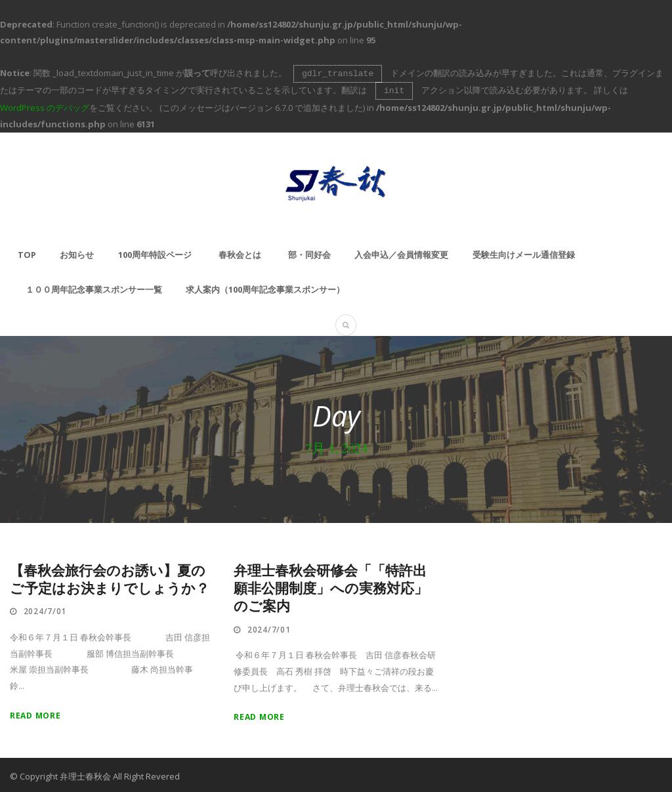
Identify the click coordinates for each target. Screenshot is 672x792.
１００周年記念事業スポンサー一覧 (94, 287)
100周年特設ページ (155, 252)
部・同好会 (309, 252)
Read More (35, 713)
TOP (27, 252)
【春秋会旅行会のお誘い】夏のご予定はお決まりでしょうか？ (110, 577)
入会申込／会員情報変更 (401, 252)
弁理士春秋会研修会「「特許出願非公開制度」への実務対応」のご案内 (331, 587)
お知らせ (77, 252)
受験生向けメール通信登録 (524, 252)
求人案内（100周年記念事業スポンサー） (265, 287)
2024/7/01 (45, 609)
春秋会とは (240, 252)
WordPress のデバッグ (45, 105)
